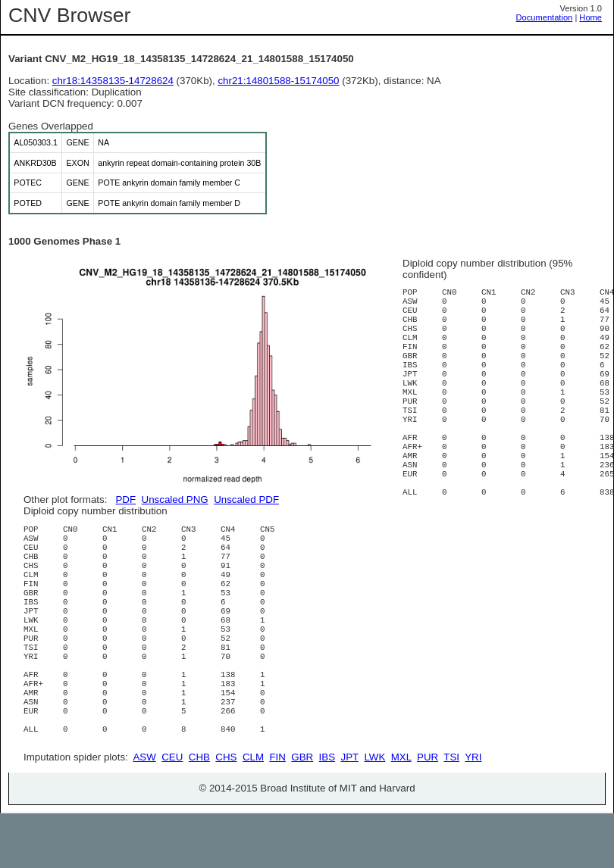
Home (591, 17)
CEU (172, 812)
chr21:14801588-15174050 (278, 81)
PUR (428, 812)
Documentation (545, 17)
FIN (277, 812)
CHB (199, 812)
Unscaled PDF (246, 500)
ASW (144, 812)
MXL (401, 812)
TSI (451, 812)
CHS (226, 812)
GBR (302, 812)
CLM (253, 812)
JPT (350, 812)
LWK (374, 812)
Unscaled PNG (175, 500)
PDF (125, 500)
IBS (327, 812)
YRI (473, 812)
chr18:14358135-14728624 (113, 81)
